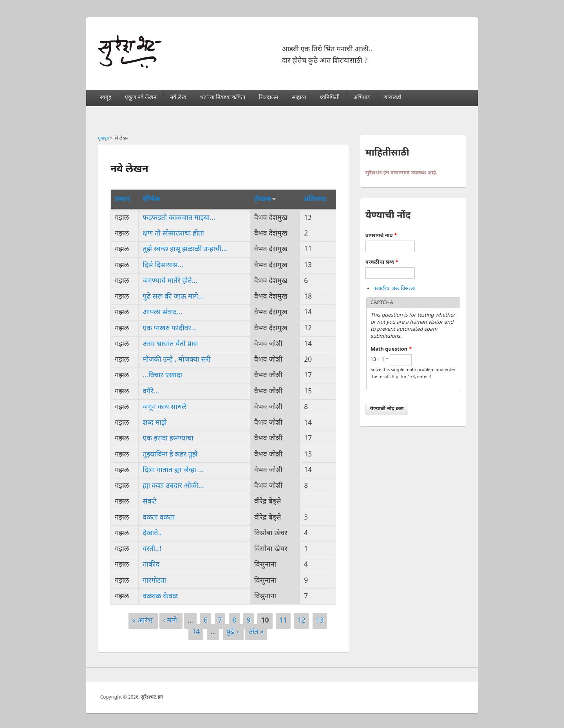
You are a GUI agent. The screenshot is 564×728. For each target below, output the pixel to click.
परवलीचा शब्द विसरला (394, 289)
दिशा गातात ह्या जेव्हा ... (173, 470)
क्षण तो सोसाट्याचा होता (173, 234)
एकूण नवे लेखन (141, 98)
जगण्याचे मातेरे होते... (170, 281)
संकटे (149, 502)
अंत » (256, 632)
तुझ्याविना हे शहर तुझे (170, 455)
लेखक (265, 199)
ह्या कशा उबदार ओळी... (173, 486)
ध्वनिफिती (330, 98)
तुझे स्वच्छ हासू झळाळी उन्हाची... (185, 249)
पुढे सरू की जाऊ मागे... (173, 297)
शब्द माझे (155, 423)
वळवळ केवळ (160, 597)
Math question (391, 349)
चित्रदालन (268, 98)
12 (302, 621)
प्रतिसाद (315, 199)
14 (196, 632)
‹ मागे (171, 621)
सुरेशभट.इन (152, 697)
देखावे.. (152, 533)
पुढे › (233, 632)
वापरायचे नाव (381, 236)
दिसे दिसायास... (163, 265)
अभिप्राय (362, 98)
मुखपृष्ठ (103, 138)
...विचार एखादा (162, 376)
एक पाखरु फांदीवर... (170, 329)
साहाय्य (299, 98)
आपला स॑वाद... (162, 312)
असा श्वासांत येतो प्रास (170, 344)
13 (320, 621)
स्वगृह (106, 98)
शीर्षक (151, 199)
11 (283, 621)
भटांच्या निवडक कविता (222, 98)
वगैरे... (151, 392)
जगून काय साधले (164, 407)
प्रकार (122, 199)
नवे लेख (178, 98)
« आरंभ (143, 621)
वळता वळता (159, 518)
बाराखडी (393, 98)
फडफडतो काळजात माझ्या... (179, 218)
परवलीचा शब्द (382, 262)
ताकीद (151, 565)
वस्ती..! (152, 549)
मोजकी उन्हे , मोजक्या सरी (176, 360)
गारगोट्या (154, 581)
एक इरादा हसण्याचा (168, 439)
